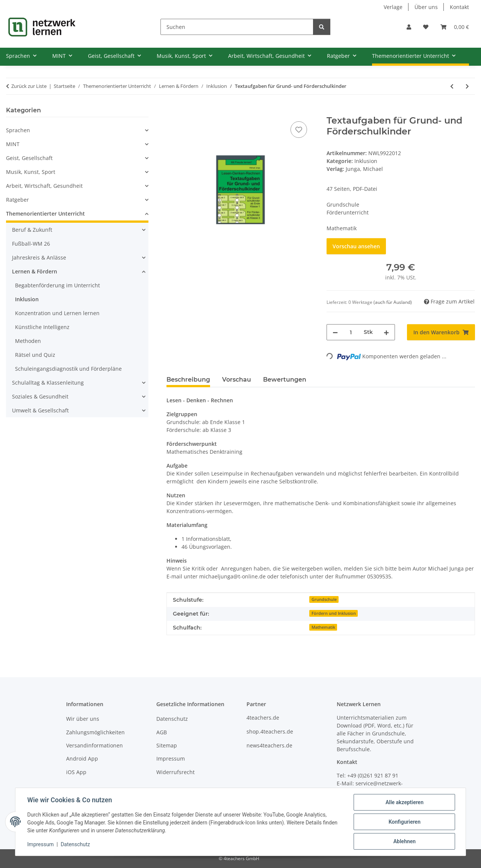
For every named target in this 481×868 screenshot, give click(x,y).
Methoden (28, 341)
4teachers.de (263, 718)
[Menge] (351, 332)
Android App (82, 759)
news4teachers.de (269, 745)
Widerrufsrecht (175, 772)
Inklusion (366, 161)
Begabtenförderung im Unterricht (57, 285)
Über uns (426, 7)
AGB (162, 732)
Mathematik (323, 627)
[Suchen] (237, 27)
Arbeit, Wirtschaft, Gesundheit (44, 186)
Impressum (41, 845)
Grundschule (324, 599)
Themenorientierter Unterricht (45, 214)
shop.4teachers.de (270, 731)
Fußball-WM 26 (31, 244)
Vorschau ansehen (356, 246)
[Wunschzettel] (426, 27)
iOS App (76, 772)
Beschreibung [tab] (188, 380)
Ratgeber (17, 200)
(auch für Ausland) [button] (393, 302)
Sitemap (167, 745)
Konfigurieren (404, 822)
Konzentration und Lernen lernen (57, 313)
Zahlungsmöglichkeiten (95, 732)
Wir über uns (83, 719)
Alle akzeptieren (404, 802)
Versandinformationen (95, 745)
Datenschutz (76, 845)
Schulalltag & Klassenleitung (48, 383)
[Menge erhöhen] (386, 332)
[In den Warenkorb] (172, 111)
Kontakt (459, 7)
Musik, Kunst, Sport (31, 172)
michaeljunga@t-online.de (232, 576)
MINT (13, 144)
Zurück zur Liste (29, 86)
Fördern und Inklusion (334, 613)
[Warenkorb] (455, 27)
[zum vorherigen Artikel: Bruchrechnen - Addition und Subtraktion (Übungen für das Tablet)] (452, 86)
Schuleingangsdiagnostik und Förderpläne (68, 369)
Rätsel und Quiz (35, 355)
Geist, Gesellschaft (29, 158)
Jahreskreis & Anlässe (39, 257)
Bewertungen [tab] (285, 380)
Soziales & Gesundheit (40, 396)
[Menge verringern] (335, 332)
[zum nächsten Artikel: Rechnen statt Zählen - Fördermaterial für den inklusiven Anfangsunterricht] (467, 86)
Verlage (393, 7)
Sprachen (18, 130)
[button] (409, 27)
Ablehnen (404, 841)
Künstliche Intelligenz (42, 327)
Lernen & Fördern (35, 271)
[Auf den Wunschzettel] (299, 130)
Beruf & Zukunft (32, 230)
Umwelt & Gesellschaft (40, 410)
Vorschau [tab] (237, 380)
